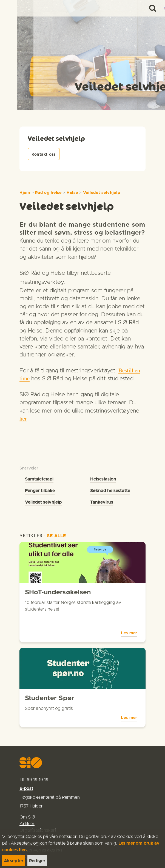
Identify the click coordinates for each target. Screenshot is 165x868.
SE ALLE (56, 536)
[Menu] (155, 8)
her (23, 418)
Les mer (129, 619)
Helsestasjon (103, 479)
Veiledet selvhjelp (102, 193)
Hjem (25, 193)
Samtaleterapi (39, 479)
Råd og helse (48, 193)
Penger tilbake (40, 491)
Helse (72, 193)
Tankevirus (102, 502)
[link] (14, 8)
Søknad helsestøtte (110, 491)
